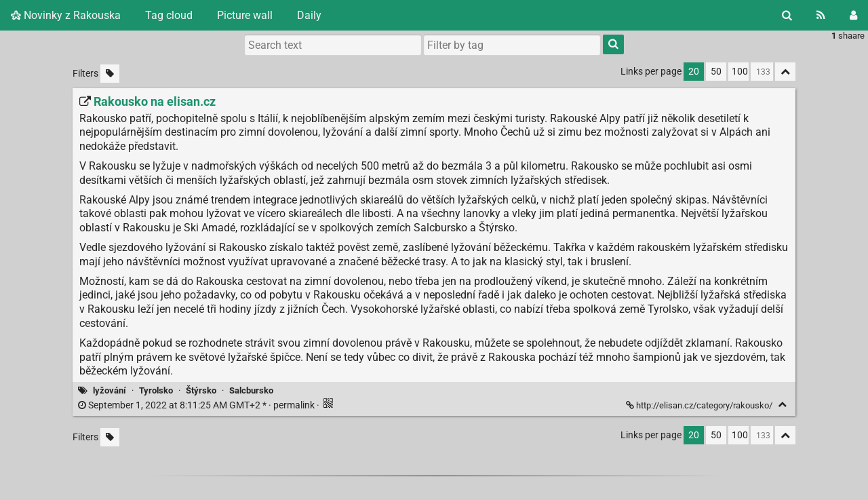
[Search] (787, 15)
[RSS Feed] (821, 15)
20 (694, 72)
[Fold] (782, 405)
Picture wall (245, 15)
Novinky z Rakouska (66, 15)
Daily (309, 15)
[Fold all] (785, 72)
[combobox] (512, 45)
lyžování (110, 390)
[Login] (853, 15)
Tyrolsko (156, 390)
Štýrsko (201, 390)
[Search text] (333, 45)
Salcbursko (251, 390)
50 (716, 72)
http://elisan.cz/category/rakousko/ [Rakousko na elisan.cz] (700, 405)
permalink (197, 405)
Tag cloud (169, 15)
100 (740, 72)
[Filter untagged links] (110, 74)
